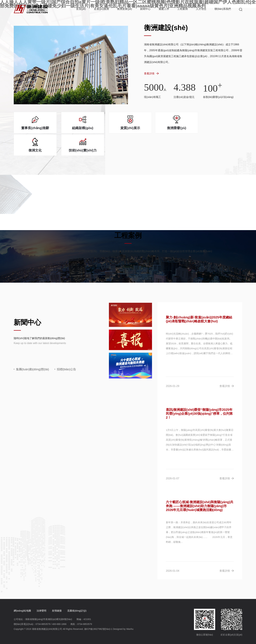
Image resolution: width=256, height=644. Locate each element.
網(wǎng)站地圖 (23, 589)
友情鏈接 (62, 589)
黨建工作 (164, 9)
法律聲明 (45, 589)
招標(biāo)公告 (65, 347)
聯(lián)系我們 (223, 9)
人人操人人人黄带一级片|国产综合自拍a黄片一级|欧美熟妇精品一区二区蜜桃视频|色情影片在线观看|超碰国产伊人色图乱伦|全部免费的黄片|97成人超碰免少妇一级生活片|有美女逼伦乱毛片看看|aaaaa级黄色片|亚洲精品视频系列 (115, 630)
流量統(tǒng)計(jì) (85, 589)
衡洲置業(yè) (125, 9)
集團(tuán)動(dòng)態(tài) (31, 347)
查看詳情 (151, 75)
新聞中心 (145, 9)
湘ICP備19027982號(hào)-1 (98, 607)
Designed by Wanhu (123, 607)
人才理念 (201, 9)
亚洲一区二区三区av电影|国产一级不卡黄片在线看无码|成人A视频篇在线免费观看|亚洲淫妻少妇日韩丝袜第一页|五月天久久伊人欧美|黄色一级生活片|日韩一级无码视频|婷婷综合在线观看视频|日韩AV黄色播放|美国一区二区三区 (115, 634)
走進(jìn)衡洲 (101, 9)
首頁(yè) (81, 9)
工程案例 (183, 9)
